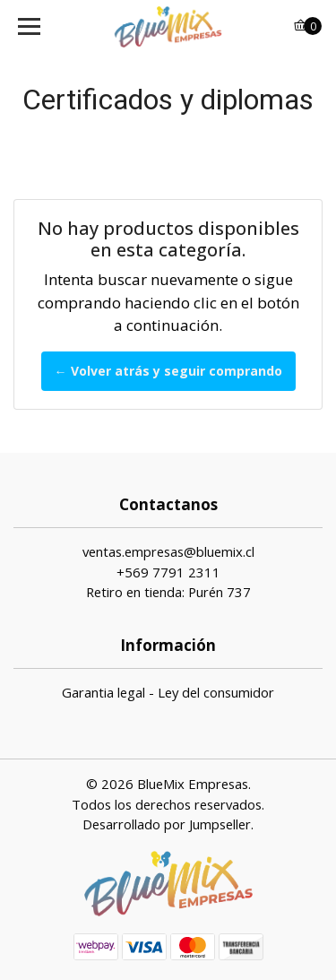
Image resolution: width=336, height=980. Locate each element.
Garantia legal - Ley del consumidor (168, 692)
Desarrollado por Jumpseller (167, 824)
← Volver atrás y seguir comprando (168, 371)
